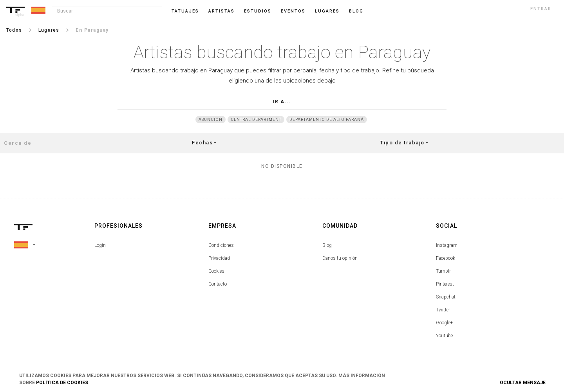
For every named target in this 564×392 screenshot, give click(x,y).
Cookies (216, 271)
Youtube (444, 336)
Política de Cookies (62, 383)
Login (100, 245)
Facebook (446, 258)
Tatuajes (185, 11)
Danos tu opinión (340, 258)
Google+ (444, 323)
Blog (327, 245)
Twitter (443, 310)
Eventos (293, 11)
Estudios (258, 11)
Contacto (218, 284)
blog (356, 11)
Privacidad (219, 258)
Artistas (221, 11)
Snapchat (446, 297)
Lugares (327, 11)
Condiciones (221, 245)
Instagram (447, 245)
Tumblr (443, 271)
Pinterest (445, 284)
